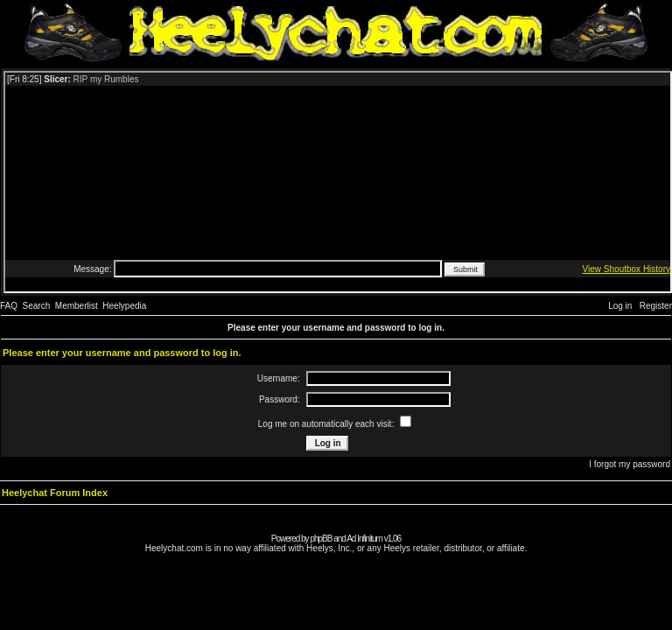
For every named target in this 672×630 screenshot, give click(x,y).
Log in (620, 306)
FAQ (9, 306)
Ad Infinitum (364, 539)
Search (37, 306)
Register (656, 306)
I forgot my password (630, 464)
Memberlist (77, 306)
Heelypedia (124, 306)
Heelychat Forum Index (55, 493)
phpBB (321, 539)
